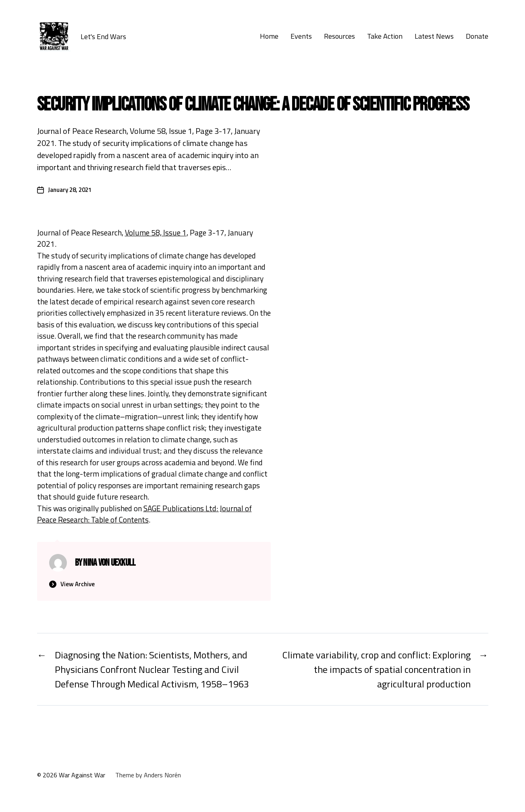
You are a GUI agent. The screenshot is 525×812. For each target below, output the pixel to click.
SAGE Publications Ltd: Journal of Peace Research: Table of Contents (144, 514)
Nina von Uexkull (109, 563)
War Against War (82, 775)
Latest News (434, 36)
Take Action (385, 36)
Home (269, 36)
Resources (339, 36)
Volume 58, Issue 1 (156, 232)
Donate (477, 36)
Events (301, 36)
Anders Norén (162, 775)
